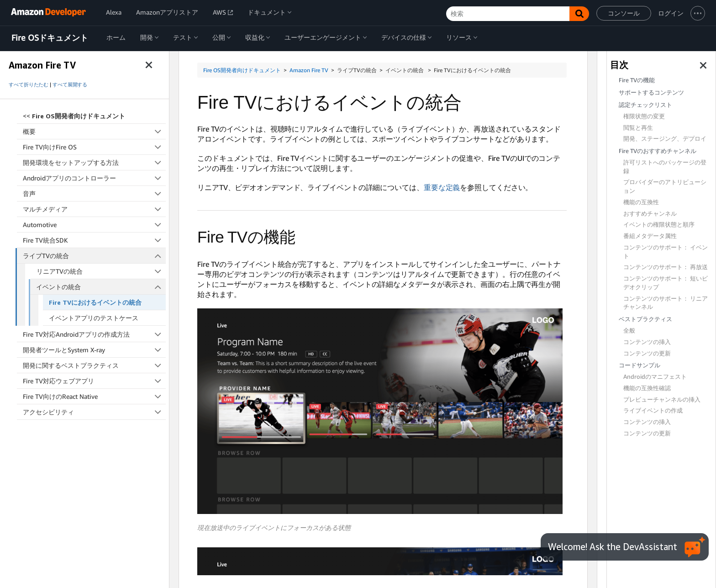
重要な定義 (442, 187)
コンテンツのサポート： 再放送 (666, 267)
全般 (629, 331)
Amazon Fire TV (309, 70)
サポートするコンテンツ (651, 93)
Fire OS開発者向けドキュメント (242, 70)
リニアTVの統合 (101, 271)
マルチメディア (94, 209)
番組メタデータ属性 (650, 236)
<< (74, 116)
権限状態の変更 (644, 116)
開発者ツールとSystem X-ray (94, 350)
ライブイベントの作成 (653, 411)
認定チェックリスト (645, 105)
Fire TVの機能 (637, 80)
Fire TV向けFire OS (94, 147)
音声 (94, 193)
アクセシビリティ (94, 412)
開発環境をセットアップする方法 (94, 162)
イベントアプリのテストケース (94, 318)
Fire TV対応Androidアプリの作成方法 (94, 334)
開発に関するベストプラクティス (94, 365)
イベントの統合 (101, 287)
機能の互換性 (641, 202)
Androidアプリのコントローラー (94, 178)
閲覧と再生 (638, 128)
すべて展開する (70, 85)
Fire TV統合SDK (94, 240)
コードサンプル (640, 365)
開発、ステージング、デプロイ (665, 139)
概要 (94, 131)
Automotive (94, 225)
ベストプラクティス (645, 319)
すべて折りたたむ (29, 85)
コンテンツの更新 (647, 353)
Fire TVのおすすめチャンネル (658, 151)
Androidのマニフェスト (655, 377)
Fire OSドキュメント (50, 38)
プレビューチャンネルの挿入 (662, 400)
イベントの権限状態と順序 (659, 225)
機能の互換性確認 (647, 388)
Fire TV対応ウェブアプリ (94, 381)
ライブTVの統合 (95, 256)
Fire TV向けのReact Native (94, 396)
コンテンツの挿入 (647, 342)
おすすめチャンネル (650, 214)
